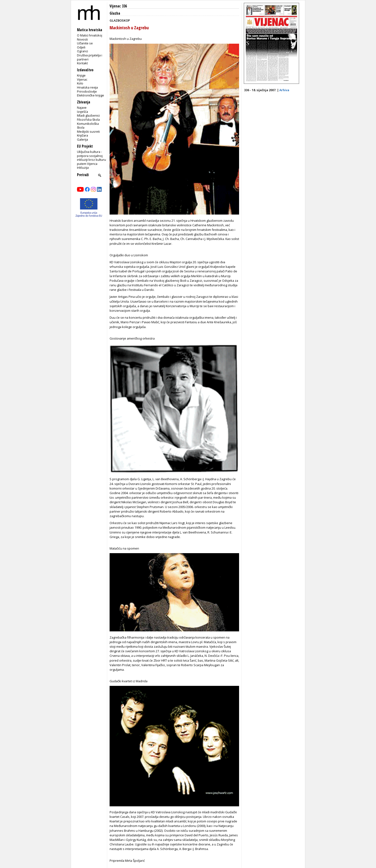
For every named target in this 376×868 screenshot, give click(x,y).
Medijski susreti (88, 132)
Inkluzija (83, 168)
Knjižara (82, 135)
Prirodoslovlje (87, 91)
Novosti (82, 39)
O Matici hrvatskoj (90, 35)
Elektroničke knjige (91, 95)
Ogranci (82, 51)
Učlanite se (85, 43)
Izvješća (82, 112)
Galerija (82, 139)
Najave (82, 108)
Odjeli (81, 47)
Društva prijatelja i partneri (90, 57)
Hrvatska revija (87, 87)
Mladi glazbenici (88, 115)
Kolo (80, 83)
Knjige (81, 75)
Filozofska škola (88, 120)
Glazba (115, 13)
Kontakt (82, 63)
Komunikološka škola (88, 126)
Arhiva (284, 90)
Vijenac (82, 79)
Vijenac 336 (118, 6)
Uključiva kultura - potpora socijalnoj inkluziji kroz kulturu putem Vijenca (91, 158)
